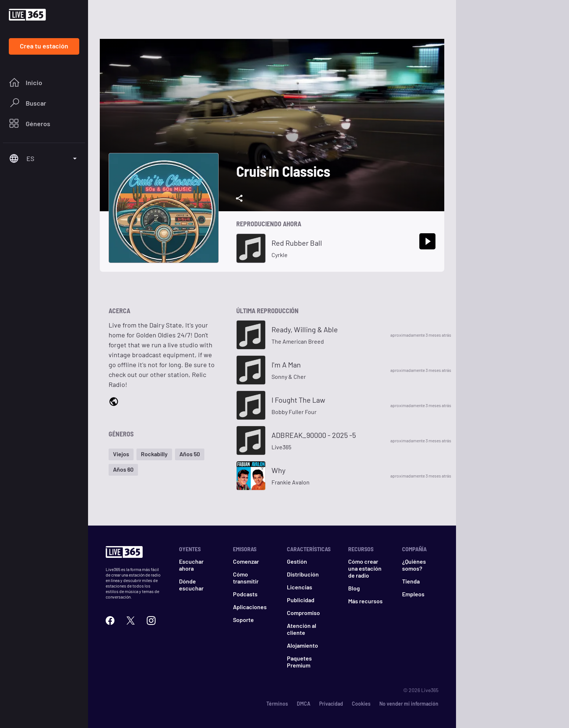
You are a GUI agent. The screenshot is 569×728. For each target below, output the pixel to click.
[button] (121, 454)
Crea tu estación (44, 46)
